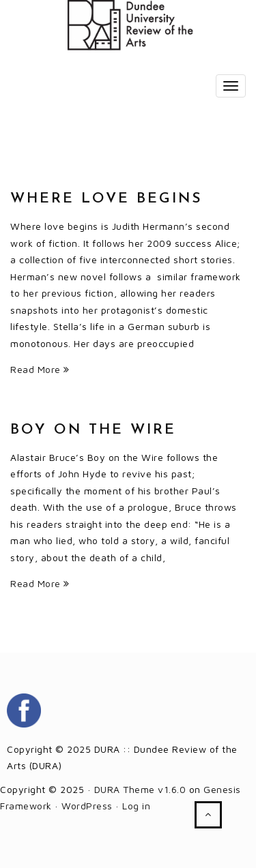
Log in (136, 806)
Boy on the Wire (93, 430)
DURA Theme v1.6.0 (140, 789)
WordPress (87, 806)
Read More (40, 369)
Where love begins (106, 199)
